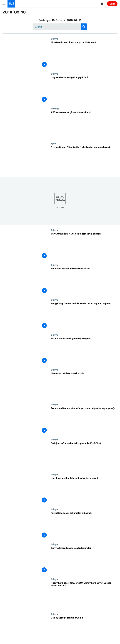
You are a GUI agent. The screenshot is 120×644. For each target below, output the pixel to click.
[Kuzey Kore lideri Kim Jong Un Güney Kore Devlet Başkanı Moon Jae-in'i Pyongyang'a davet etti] (84, 595)
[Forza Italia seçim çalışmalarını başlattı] (84, 525)
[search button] (84, 27)
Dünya (54, 39)
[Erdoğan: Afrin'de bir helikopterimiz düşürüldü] (84, 456)
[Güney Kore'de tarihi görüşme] (84, 630)
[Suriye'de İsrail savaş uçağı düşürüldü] (84, 560)
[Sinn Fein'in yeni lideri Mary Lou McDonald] (84, 55)
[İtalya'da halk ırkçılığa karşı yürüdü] (84, 90)
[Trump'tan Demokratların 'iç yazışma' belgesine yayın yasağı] (84, 421)
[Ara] (60, 27)
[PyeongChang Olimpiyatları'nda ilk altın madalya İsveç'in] (84, 160)
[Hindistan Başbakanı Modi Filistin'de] (84, 281)
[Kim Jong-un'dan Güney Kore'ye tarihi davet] (84, 491)
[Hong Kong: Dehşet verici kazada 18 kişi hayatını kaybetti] (84, 316)
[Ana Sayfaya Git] (11, 4)
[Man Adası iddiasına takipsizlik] (84, 386)
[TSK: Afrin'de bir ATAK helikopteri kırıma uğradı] (84, 246)
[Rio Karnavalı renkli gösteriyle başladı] (84, 351)
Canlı (112, 4)
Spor (54, 143)
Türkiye (55, 109)
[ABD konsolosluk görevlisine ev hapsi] (84, 125)
